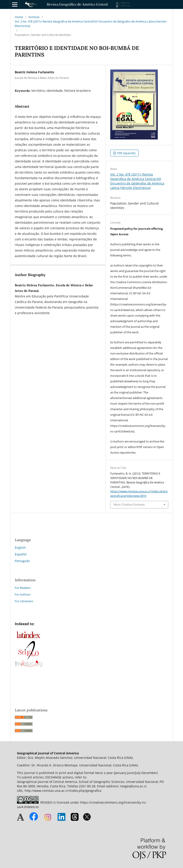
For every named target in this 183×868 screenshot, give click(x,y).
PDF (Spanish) (126, 153)
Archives (34, 17)
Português (22, 561)
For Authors (23, 594)
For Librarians (24, 601)
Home (19, 17)
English (20, 548)
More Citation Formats (129, 505)
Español (21, 554)
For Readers (23, 588)
